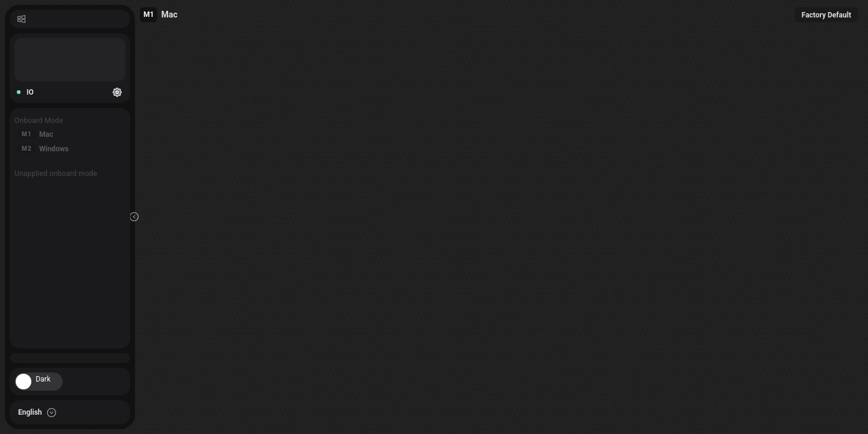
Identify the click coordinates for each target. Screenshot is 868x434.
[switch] (39, 382)
